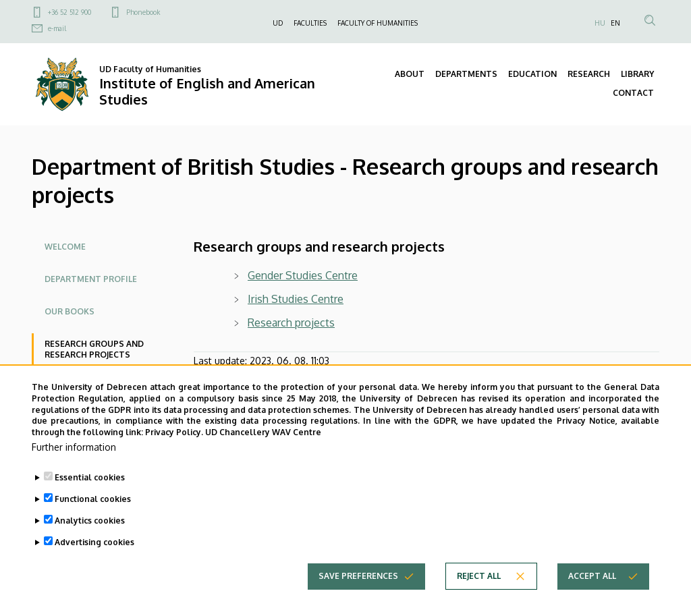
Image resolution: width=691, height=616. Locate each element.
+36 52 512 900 (70, 12)
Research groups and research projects (94, 349)
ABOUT (410, 74)
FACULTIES (310, 23)
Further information (74, 467)
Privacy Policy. (174, 452)
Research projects (291, 323)
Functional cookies (93, 519)
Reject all (479, 595)
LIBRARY (637, 74)
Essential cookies (90, 497)
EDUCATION (532, 74)
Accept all (592, 595)
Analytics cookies (90, 540)
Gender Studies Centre (303, 275)
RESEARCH (589, 74)
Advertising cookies (94, 562)
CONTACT (633, 93)
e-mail (57, 28)
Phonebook (143, 12)
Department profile (91, 279)
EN (615, 23)
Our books (70, 311)
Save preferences (358, 595)
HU (600, 23)
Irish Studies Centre (296, 299)
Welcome (65, 247)
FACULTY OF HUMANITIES (378, 23)
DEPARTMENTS (466, 74)
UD (278, 23)
